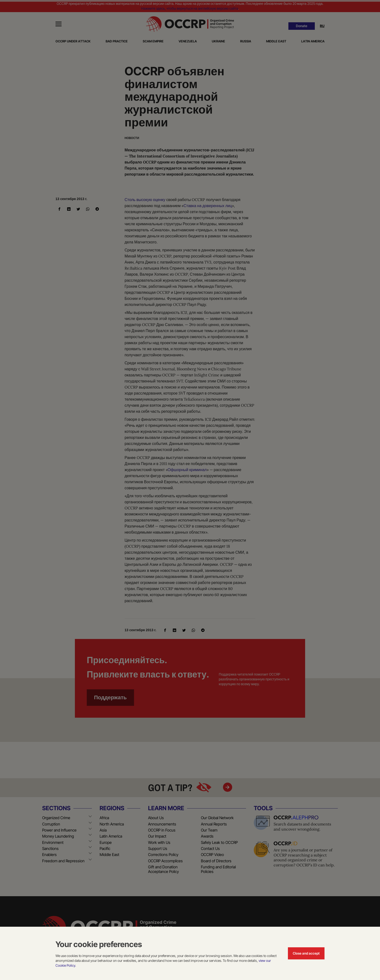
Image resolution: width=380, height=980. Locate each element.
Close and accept (306, 953)
